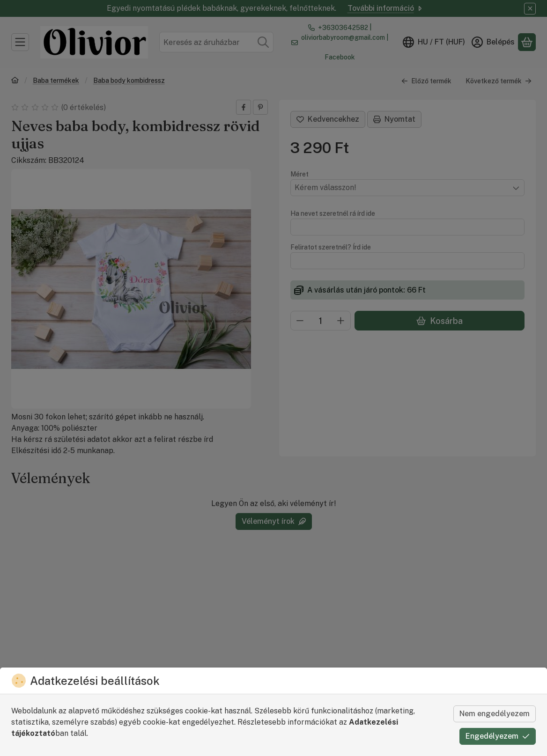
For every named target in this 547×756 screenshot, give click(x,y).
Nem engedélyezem (495, 714)
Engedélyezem (498, 736)
